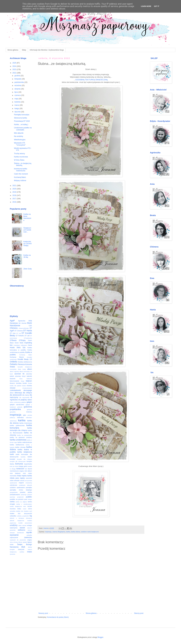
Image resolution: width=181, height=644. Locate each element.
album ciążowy (14, 371)
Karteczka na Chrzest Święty (28, 244)
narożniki (29, 478)
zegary (30, 540)
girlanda (20, 407)
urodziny (14, 525)
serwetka (12, 511)
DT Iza (19, 333)
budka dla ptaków (16, 386)
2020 (15, 189)
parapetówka (14, 492)
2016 (15, 202)
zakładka (29, 535)
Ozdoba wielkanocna (25, 362)
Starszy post (139, 613)
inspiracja (48, 532)
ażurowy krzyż (20, 376)
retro (25, 506)
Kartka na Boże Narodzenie (27, 217)
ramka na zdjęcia (21, 502)
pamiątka (29, 487)
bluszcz (12, 383)
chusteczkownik (27, 388)
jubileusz (12, 418)
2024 (15, 66)
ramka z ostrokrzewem (24, 504)
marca (17, 105)
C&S (30, 326)
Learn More (146, 6)
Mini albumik (19, 133)
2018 (15, 195)
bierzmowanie (15, 381)
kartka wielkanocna (17, 445)
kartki (12, 454)
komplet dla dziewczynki (18, 461)
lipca (16, 92)
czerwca (18, 95)
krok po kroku (14, 466)
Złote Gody (28, 269)
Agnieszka (22, 321)
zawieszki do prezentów (18, 540)
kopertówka (28, 464)
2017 (15, 199)
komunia (19, 464)
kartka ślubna (76, 532)
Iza (24, 347)
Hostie (12, 348)
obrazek (17, 480)
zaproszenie (14, 537)
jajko (25, 415)
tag (31, 516)
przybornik (20, 497)
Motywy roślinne (20, 181)
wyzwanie (14, 535)
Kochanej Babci (26, 355)
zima (11, 542)
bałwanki (29, 379)
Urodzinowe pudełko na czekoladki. (23, 129)
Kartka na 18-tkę (27, 256)
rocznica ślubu (15, 509)
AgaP (12, 321)
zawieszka (28, 537)
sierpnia (18, 89)
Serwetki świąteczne (25, 367)
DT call (27, 336)
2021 (15, 186)
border (25, 383)
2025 (15, 63)
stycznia (18, 112)
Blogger (100, 637)
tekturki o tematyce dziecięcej (21, 518)
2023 (15, 69)
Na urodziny (19, 136)
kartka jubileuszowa (17, 425)
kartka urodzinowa (18, 440)
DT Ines (13, 333)
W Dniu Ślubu (19, 160)
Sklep (24, 50)
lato (26, 469)
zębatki (25, 542)
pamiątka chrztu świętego (21, 490)
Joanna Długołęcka (59, 532)
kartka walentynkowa (25, 442)
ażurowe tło (19, 374)
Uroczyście (13, 369)
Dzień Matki (19, 343)
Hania (30, 345)
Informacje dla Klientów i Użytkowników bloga (47, 50)
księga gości (23, 466)
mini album (28, 471)
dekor (12, 393)
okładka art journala (26, 481)
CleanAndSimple (24, 328)
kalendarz (21, 417)
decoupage (28, 390)
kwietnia (18, 102)
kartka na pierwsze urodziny (21, 437)
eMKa (12, 402)
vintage (29, 525)
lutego (17, 109)
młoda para (14, 478)
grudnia (17, 76)
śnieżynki (21, 549)
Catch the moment (21, 174)
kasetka (23, 457)
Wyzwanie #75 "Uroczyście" (20, 144)
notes (12, 480)
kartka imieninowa (26, 423)
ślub (23, 547)
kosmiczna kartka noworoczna (21, 170)
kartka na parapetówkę (25, 435)
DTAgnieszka (28, 338)
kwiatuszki (20, 469)
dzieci (30, 400)
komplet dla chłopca (24, 459)
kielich (30, 457)
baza (21, 379)
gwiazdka (13, 412)
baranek (13, 379)
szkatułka (13, 516)
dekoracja (18, 393)
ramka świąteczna (16, 506)
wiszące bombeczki (17, 533)
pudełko (29, 497)
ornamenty (29, 483)
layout (30, 469)
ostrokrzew (13, 485)
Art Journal (23, 323)
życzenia (12, 554)
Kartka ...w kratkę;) (21, 125)
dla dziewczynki (16, 395)
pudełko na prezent (17, 499)
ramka (12, 502)
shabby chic (20, 511)
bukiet (24, 386)
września (18, 85)
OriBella (13, 362)
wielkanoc (22, 530)
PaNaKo (14, 364)
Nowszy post (43, 613)
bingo (23, 381)
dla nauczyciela (24, 397)
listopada (18, 79)
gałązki (29, 402)
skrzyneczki (28, 513)
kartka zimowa (20, 447)
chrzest (13, 388)
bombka (19, 383)
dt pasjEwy (23, 400)
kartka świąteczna (25, 452)
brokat (30, 383)
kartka (68, 532)
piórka (30, 492)
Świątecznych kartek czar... (27, 230)
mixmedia (13, 476)
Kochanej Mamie (17, 357)
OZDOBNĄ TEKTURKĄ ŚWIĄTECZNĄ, (92, 80)
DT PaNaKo (20, 336)
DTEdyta (22, 340)
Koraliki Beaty (23, 359)
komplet (12, 459)
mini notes (27, 473)
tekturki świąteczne (17, 521)
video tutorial (22, 525)
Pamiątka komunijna (22, 115)
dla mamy (26, 395)
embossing (17, 402)
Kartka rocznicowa (21, 157)
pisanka (23, 492)
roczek (30, 506)
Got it (157, 6)
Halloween (24, 345)
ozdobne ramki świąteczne (90, 532)
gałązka (24, 402)
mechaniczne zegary (17, 471)
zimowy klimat (18, 542)
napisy (22, 478)
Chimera (14, 328)
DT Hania (28, 331)
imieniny (29, 412)
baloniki (29, 376)
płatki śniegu (28, 499)
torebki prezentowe (25, 523)
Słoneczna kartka (21, 118)
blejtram (29, 381)
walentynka (14, 528)
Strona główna (13, 50)
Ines (19, 347)
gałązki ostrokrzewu (17, 405)
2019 (15, 192)
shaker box (15, 513)
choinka (29, 386)
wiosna (30, 530)
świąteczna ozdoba (17, 552)
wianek (22, 528)
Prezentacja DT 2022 (22, 121)
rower (25, 509)
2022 (15, 73)
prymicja (12, 497)
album (30, 369)
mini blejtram (15, 473)
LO (31, 359)
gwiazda (29, 410)
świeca (30, 549)
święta (29, 552)
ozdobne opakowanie (17, 487)
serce (30, 509)
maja (16, 99)
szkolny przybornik (23, 516)
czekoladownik (15, 390)
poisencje (24, 495)
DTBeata (13, 340)
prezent (30, 495)
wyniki (29, 532)
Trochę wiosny (19, 154)
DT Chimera (19, 331)
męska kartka (27, 476)
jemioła (30, 415)
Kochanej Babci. (20, 177)
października (19, 82)
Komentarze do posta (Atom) (58, 617)
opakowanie (13, 483)
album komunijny (25, 371)
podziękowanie (15, 495)
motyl (19, 476)
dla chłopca (27, 393)
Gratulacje (17, 345)
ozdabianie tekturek (25, 485)
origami (21, 483)
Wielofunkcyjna (20, 140)
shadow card (28, 511)
